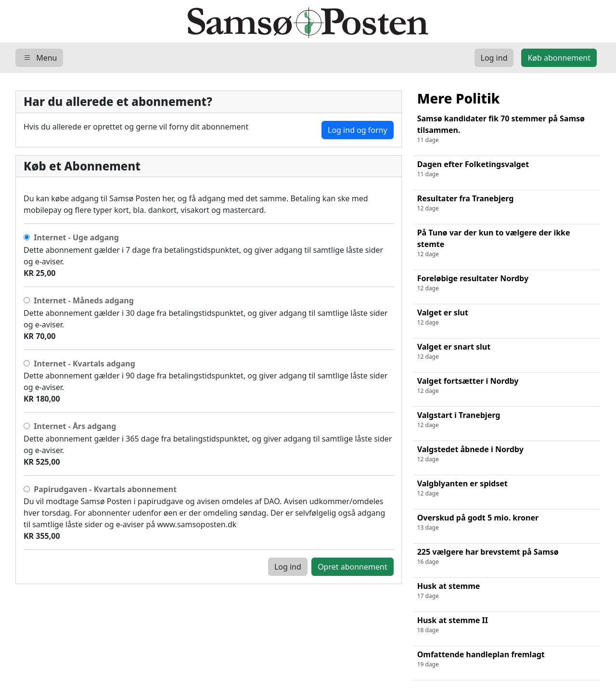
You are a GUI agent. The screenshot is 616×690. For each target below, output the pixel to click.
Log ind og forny (358, 130)
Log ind (288, 567)
